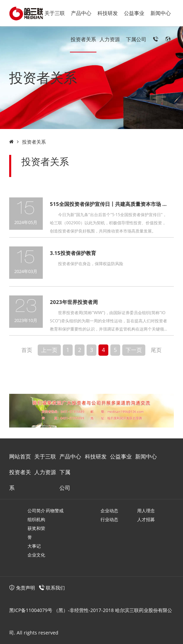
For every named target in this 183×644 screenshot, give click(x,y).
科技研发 (108, 13)
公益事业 (134, 13)
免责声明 (22, 588)
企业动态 (109, 511)
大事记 (34, 546)
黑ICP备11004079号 (31, 610)
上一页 (49, 350)
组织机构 (36, 519)
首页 (28, 13)
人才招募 (146, 519)
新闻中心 (161, 13)
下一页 (134, 350)
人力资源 (110, 39)
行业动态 (109, 519)
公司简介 (36, 511)
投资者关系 (83, 39)
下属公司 (136, 39)
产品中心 (81, 13)
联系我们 (55, 588)
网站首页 (20, 456)
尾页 (156, 350)
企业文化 (36, 555)
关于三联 (55, 13)
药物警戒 (55, 511)
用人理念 (146, 511)
